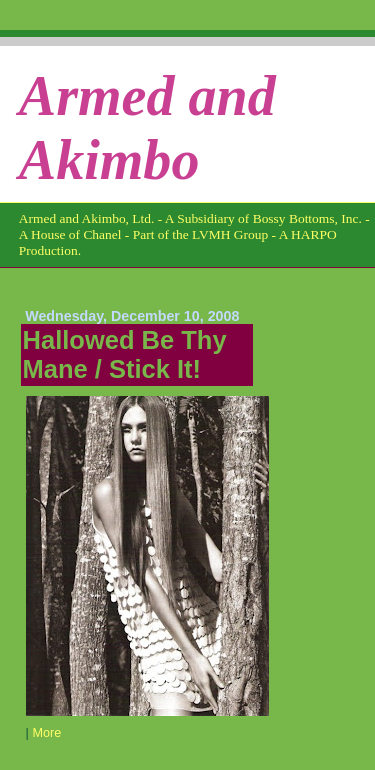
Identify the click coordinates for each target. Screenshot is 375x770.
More (46, 733)
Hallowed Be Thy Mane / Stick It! (125, 354)
